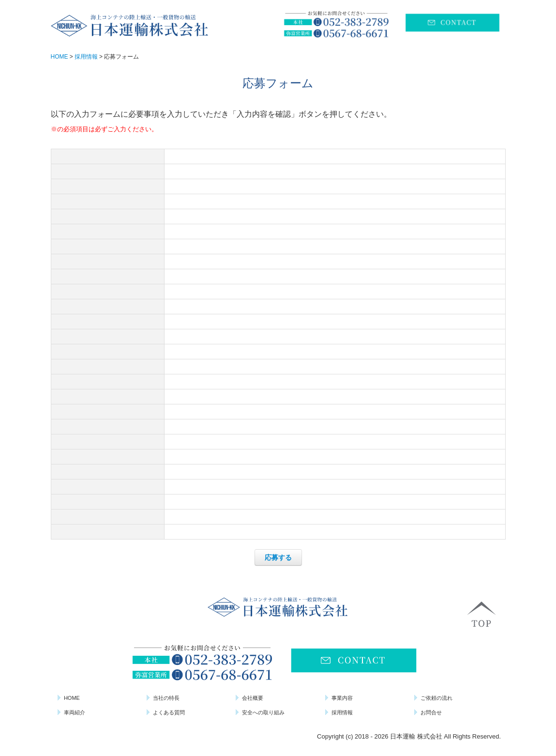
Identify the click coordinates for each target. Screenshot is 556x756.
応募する (278, 557)
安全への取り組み (263, 712)
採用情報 (342, 712)
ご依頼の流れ (436, 698)
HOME (72, 698)
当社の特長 (166, 698)
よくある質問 (169, 712)
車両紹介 (75, 712)
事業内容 (342, 698)
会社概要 (253, 698)
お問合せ (431, 712)
